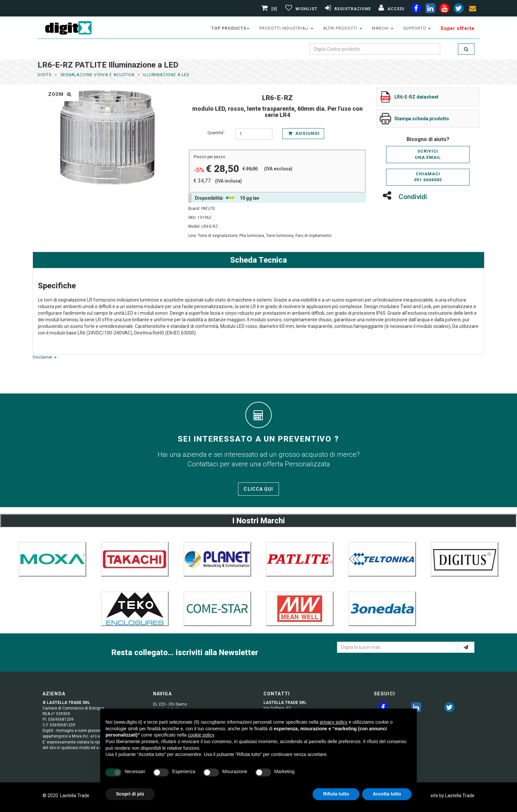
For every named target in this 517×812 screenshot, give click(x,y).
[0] (270, 9)
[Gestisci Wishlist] (301, 9)
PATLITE (208, 209)
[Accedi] (391, 9)
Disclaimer (45, 357)
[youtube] (444, 10)
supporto (417, 28)
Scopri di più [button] (130, 794)
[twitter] (449, 709)
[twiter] (459, 10)
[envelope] (473, 10)
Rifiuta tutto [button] (336, 794)
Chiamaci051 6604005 (428, 177)
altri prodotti (343, 28)
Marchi (383, 28)
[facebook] (416, 10)
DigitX (45, 75)
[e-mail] (466, 647)
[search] (466, 49)
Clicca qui (258, 489)
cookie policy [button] (201, 735)
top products (230, 28)
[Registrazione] (347, 9)
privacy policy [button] (334, 722)
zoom (60, 94)
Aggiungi (304, 133)
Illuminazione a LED (166, 75)
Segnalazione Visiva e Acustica (98, 75)
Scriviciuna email (428, 154)
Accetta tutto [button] (387, 794)
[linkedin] (430, 10)
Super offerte (457, 28)
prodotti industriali (286, 28)
